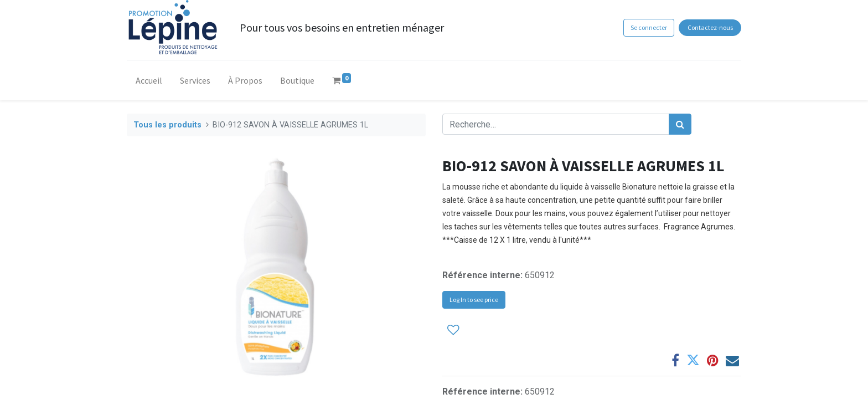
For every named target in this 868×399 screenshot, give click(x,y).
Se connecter (649, 27)
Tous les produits (167, 125)
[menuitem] (149, 83)
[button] (453, 329)
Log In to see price (474, 300)
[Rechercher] (680, 124)
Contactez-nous (710, 27)
